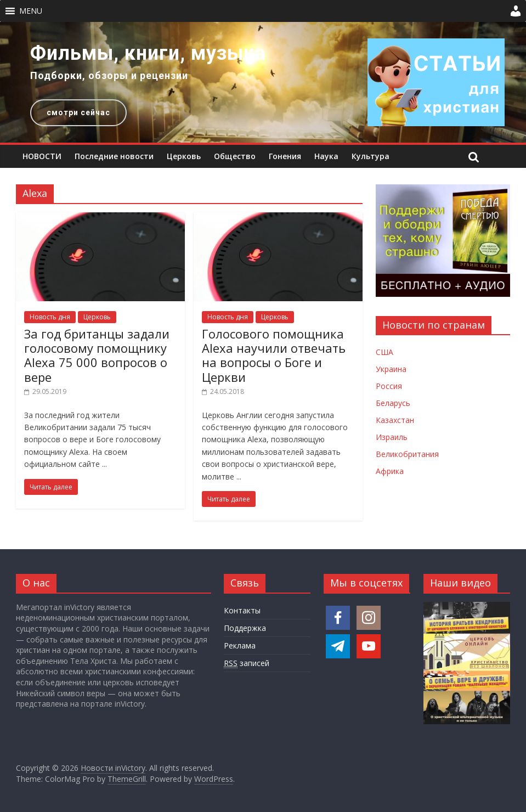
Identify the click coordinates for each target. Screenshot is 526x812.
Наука (326, 156)
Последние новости (114, 156)
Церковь (184, 156)
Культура (371, 156)
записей (247, 663)
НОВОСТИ (42, 156)
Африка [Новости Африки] (390, 471)
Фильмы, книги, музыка (148, 53)
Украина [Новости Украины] (391, 369)
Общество (235, 156)
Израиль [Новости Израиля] (392, 437)
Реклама (240, 645)
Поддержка (245, 628)
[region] (263, 82)
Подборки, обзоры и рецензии (109, 75)
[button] (31, 11)
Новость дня (50, 317)
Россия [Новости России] (389, 386)
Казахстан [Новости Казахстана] (395, 420)
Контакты (242, 610)
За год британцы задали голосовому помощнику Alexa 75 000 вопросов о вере (97, 355)
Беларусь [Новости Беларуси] (393, 403)
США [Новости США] (384, 352)
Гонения (285, 156)
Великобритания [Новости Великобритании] (407, 454)
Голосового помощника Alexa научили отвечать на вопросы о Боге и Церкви (274, 355)
